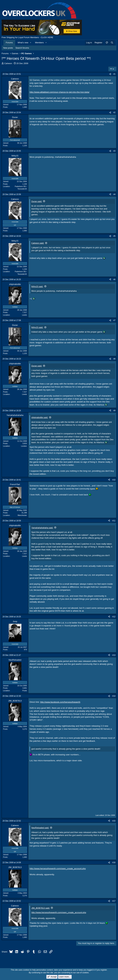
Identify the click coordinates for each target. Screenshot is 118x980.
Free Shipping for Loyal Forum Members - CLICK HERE (27, 37)
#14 (114, 696)
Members (39, 43)
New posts (8, 48)
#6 (114, 279)
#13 (114, 655)
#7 (114, 320)
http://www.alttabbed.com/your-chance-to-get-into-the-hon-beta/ (59, 92)
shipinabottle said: (40, 417)
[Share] (110, 74)
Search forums (22, 48)
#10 (114, 480)
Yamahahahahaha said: (42, 528)
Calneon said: (38, 243)
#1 (114, 74)
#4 (114, 194)
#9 (114, 411)
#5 (114, 236)
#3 (114, 151)
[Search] (112, 43)
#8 (114, 359)
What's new (23, 43)
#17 (114, 901)
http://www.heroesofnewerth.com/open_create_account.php (58, 869)
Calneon (8, 63)
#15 (114, 821)
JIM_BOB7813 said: (41, 908)
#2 (114, 113)
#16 (114, 863)
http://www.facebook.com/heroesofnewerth (60, 702)
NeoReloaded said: (40, 828)
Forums (9, 43)
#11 (114, 521)
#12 (114, 617)
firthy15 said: (37, 286)
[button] (31, 43)
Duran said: (37, 201)
